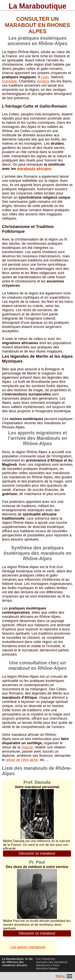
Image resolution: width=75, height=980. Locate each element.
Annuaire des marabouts (52, 962)
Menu (64, 976)
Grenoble (9, 81)
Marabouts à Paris (48, 965)
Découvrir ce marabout (37, 853)
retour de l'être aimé (22, 760)
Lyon (45, 77)
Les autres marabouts (28, 947)
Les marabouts (46, 959)
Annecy (43, 81)
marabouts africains (34, 169)
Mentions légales (47, 968)
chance (27, 747)
